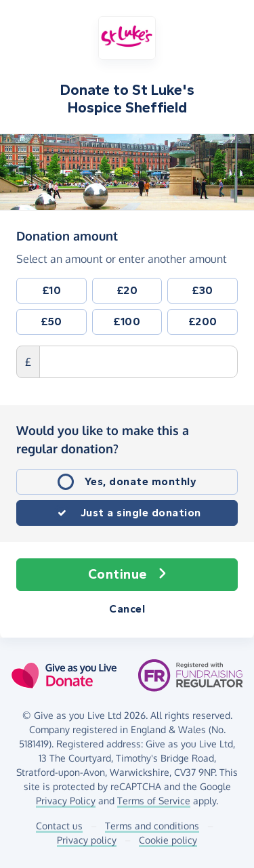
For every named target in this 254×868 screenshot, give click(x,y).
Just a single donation (141, 513)
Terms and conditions (152, 826)
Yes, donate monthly (141, 481)
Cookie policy (168, 840)
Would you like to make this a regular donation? (103, 439)
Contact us (59, 826)
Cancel (127, 609)
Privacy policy (87, 840)
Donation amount (67, 235)
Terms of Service (154, 801)
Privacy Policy (66, 801)
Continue (127, 575)
